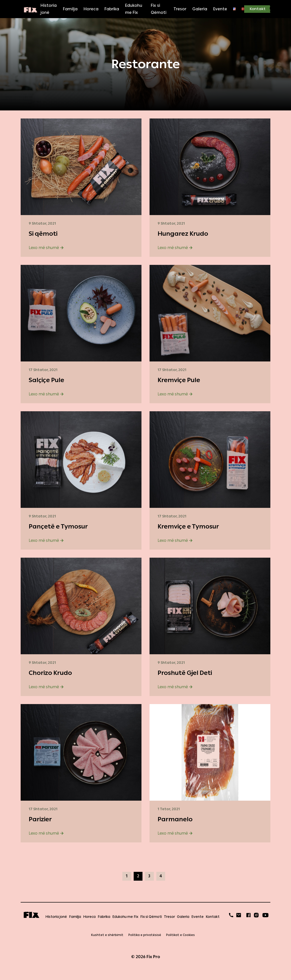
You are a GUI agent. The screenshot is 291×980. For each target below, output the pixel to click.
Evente (220, 9)
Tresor (180, 9)
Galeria (200, 9)
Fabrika (112, 9)
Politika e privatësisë (145, 935)
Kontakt (258, 9)
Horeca (91, 9)
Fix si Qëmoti (159, 9)
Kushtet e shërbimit (107, 935)
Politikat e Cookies (180, 935)
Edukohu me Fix (134, 9)
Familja (70, 9)
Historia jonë (49, 9)
